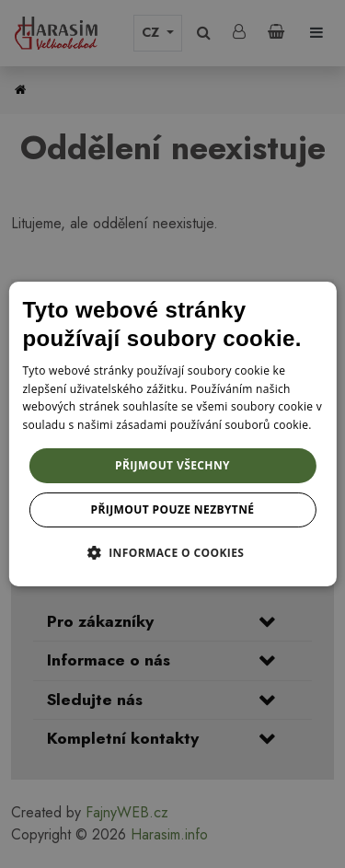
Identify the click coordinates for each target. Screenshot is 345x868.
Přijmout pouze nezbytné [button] (173, 509)
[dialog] (172, 434)
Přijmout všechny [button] (172, 465)
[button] (173, 552)
